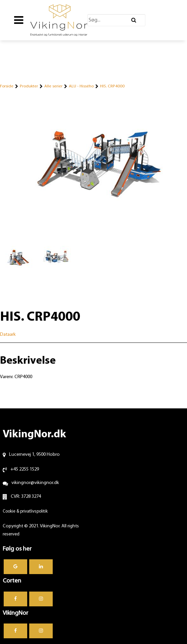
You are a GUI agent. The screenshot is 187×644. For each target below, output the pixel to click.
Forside (7, 86)
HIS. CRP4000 (112, 86)
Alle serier (53, 86)
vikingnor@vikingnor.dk (35, 483)
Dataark (8, 335)
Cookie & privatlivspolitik (25, 511)
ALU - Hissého (81, 86)
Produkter (29, 86)
